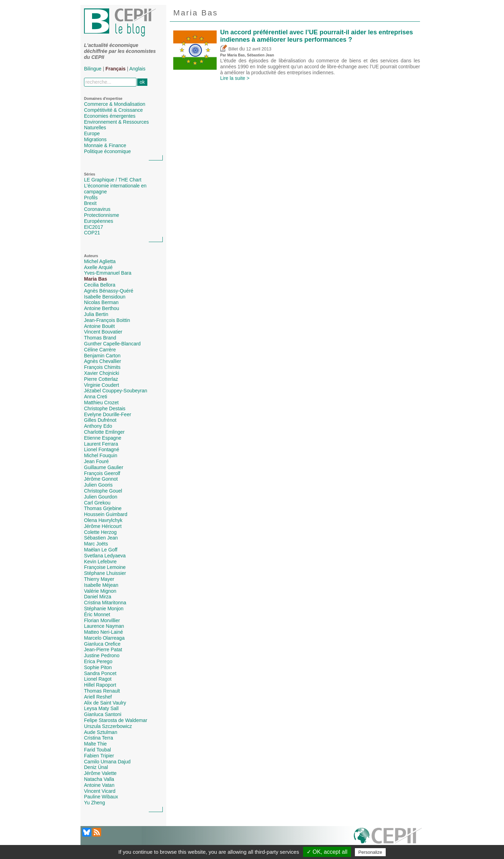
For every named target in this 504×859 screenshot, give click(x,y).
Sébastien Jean (101, 538)
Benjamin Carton (102, 356)
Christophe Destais (105, 408)
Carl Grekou (97, 503)
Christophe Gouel (103, 491)
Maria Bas (96, 279)
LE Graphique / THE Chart (113, 180)
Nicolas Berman (101, 302)
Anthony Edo (98, 426)
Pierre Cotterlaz (101, 379)
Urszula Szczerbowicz (108, 726)
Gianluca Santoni (103, 714)
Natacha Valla (99, 779)
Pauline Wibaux (101, 797)
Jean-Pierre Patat (103, 650)
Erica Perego (98, 661)
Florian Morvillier (102, 620)
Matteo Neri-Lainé (103, 632)
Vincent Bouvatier (103, 332)
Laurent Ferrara (101, 444)
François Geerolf (102, 473)
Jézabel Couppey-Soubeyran (116, 391)
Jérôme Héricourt (103, 526)
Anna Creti (96, 397)
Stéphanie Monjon (104, 609)
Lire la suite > (235, 78)
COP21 (92, 233)
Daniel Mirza (98, 597)
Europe (92, 133)
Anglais (138, 69)
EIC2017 (93, 227)
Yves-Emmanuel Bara (108, 273)
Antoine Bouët (99, 326)
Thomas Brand (100, 338)
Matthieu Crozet (101, 403)
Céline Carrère (100, 350)
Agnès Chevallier (103, 361)
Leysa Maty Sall (101, 708)
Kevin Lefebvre (100, 562)
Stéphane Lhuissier (105, 573)
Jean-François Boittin (107, 320)
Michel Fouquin (101, 455)
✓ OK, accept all (327, 852)
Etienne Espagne (103, 438)
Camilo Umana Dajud (107, 762)
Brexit (90, 203)
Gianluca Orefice (102, 644)
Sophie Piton (98, 667)
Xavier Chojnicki (101, 373)
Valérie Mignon (100, 591)
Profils (91, 198)
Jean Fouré (96, 461)
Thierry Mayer (99, 579)
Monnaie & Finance (105, 145)
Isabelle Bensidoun (105, 297)
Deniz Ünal (96, 767)
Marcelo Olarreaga (104, 638)
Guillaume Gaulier (104, 467)
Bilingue (93, 69)
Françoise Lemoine (105, 567)
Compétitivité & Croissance (113, 110)
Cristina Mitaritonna (105, 603)
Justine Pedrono (102, 655)
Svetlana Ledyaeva (105, 556)
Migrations (95, 139)
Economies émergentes (110, 116)
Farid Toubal (97, 750)
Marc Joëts (96, 544)
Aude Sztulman (101, 732)
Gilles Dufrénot (100, 420)
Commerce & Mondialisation (115, 104)
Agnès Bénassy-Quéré (109, 291)
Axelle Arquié (98, 267)
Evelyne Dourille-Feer (108, 414)
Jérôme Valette (100, 773)
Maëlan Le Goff (101, 550)
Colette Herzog (100, 532)
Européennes (99, 221)
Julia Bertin (96, 314)
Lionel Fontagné (101, 449)
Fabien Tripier (99, 756)
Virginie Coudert (101, 385)
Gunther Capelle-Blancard (112, 344)
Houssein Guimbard (106, 514)
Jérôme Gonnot (101, 479)
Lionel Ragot (98, 679)
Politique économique (107, 151)
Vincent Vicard (100, 791)
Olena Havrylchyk (103, 520)
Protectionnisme (101, 215)
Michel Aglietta (100, 261)
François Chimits (102, 367)
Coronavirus (97, 209)
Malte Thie (95, 744)
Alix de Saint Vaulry (105, 703)
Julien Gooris (98, 485)
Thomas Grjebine (103, 508)
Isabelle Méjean (101, 585)
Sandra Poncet (100, 673)
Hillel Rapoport (100, 685)
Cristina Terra (99, 738)
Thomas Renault (102, 691)
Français (115, 69)
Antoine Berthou (101, 308)
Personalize (370, 852)
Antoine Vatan (99, 785)
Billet (229, 49)
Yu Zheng (94, 803)
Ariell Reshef (98, 697)
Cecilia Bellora (100, 285)
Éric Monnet (97, 614)
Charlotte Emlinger (104, 432)
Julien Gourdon (101, 497)
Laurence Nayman (104, 626)
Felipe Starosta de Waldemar (116, 720)
